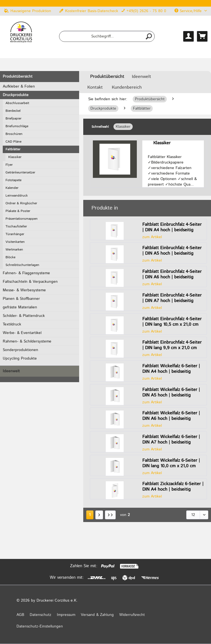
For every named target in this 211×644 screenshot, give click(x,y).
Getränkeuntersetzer (20, 172)
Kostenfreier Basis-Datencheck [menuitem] (89, 11)
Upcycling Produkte (20, 358)
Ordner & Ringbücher (21, 203)
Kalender (12, 188)
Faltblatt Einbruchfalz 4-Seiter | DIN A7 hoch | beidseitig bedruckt (172, 298)
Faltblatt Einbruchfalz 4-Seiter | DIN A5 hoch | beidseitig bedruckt (172, 251)
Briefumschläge (17, 126)
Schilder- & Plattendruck (24, 316)
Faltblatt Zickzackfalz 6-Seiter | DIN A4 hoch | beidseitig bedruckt (173, 487)
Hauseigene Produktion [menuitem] (28, 11)
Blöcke (10, 257)
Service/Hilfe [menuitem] (189, 11)
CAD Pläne (13, 142)
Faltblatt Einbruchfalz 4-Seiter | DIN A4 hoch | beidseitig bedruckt (172, 227)
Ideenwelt (11, 371)
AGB (20, 615)
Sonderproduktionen (20, 350)
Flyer (9, 165)
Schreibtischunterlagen (22, 265)
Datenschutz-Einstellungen (40, 626)
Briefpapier (13, 119)
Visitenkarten (15, 242)
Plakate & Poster (18, 211)
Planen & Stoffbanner (21, 299)
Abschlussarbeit (17, 103)
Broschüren (14, 134)
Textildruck (12, 324)
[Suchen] (149, 36)
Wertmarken (14, 250)
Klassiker (15, 157)
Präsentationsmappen (22, 219)
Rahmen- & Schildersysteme (27, 341)
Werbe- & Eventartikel (22, 333)
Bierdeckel (13, 111)
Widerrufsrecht (132, 615)
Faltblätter (13, 149)
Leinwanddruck (17, 196)
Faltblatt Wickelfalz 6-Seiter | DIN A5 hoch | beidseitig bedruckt (171, 393)
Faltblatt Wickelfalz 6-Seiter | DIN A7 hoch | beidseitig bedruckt (171, 440)
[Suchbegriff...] (107, 36)
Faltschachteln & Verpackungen (30, 282)
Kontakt (95, 87)
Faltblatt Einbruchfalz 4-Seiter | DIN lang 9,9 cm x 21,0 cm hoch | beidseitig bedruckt (172, 345)
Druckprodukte (16, 95)
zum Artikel (152, 237)
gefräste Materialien (20, 307)
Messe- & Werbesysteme (24, 290)
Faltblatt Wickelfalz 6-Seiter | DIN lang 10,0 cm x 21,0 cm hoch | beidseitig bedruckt (171, 463)
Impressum (66, 615)
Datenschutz (41, 615)
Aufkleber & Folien (19, 86)
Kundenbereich (127, 87)
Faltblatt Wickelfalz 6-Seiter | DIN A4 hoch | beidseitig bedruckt (171, 369)
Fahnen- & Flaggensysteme (26, 273)
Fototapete (13, 180)
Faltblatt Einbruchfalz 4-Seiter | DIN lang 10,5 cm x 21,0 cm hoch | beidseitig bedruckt (172, 322)
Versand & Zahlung (97, 615)
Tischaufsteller (16, 226)
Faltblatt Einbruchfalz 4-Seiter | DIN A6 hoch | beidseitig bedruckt (172, 275)
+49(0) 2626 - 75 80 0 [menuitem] (144, 11)
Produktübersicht (18, 77)
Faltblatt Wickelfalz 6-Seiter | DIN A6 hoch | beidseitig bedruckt (171, 416)
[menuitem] (107, 36)
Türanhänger (15, 234)
